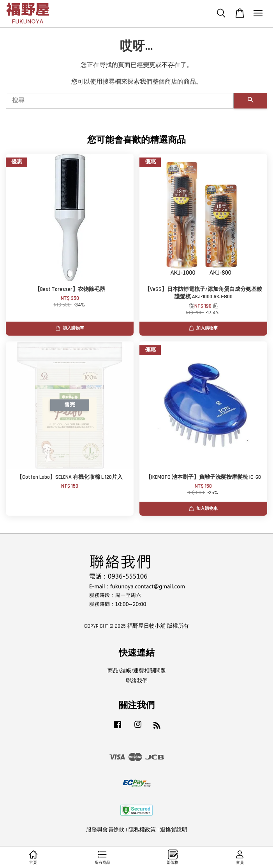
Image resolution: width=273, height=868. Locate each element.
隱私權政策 (142, 830)
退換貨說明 (174, 830)
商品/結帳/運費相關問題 (137, 671)
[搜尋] (120, 101)
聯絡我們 (137, 681)
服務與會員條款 (105, 830)
